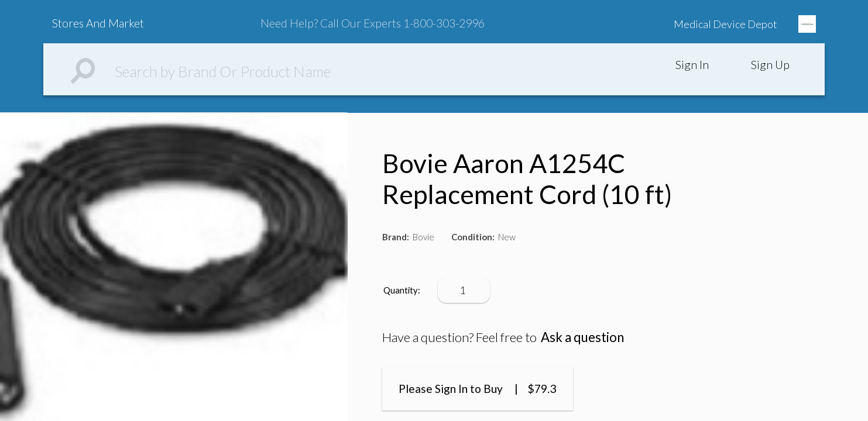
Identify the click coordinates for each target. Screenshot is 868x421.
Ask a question (582, 337)
